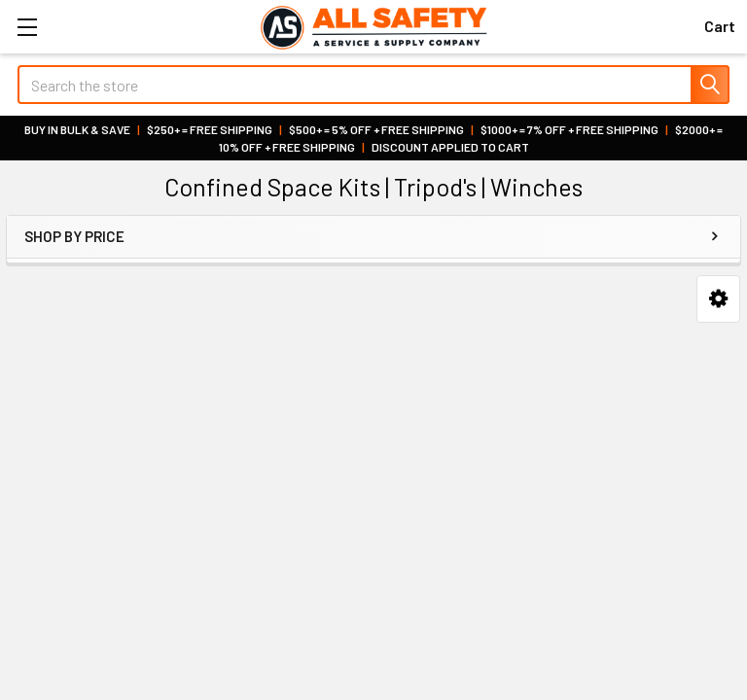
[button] (718, 299)
